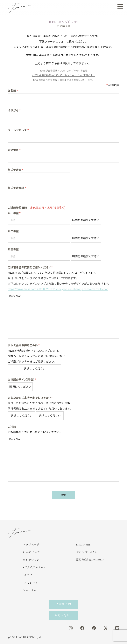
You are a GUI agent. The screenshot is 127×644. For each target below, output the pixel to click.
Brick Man (63, 315)
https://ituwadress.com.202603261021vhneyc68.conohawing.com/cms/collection (58, 289)
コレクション (31, 560)
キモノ (28, 575)
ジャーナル (30, 590)
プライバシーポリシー (88, 552)
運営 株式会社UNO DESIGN (90, 560)
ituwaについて (31, 552)
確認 (64, 495)
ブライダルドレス (35, 568)
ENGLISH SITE (83, 545)
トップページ (31, 545)
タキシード (31, 583)
